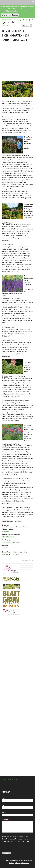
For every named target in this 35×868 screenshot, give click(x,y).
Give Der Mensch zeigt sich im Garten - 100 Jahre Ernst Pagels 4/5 (7, 525)
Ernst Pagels (6, 542)
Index (16, 863)
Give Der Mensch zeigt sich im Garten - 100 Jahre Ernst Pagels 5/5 (9, 525)
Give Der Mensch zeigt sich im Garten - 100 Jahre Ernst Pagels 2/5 (4, 525)
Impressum (26, 863)
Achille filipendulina (8, 537)
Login (20, 863)
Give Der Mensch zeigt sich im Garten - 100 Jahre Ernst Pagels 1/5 (3, 525)
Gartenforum (6, 839)
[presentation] (16, 848)
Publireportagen (27, 861)
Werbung (12, 863)
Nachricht (5, 820)
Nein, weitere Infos (11, 11)
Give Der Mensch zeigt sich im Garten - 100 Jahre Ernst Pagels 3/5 (6, 525)
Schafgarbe (5, 531)
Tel (3, 805)
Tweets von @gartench (9, 779)
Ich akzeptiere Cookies (10, 15)
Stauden (4, 547)
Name (4, 798)
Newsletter (9, 861)
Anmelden (5, 554)
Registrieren (15, 554)
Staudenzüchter (16, 542)
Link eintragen (18, 861)
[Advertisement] (17, 62)
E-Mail (4, 812)
